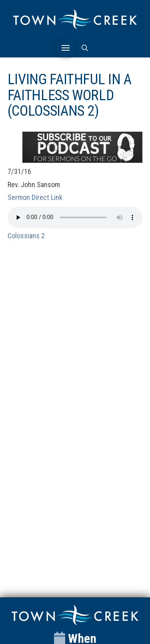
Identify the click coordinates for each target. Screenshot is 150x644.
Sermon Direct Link (35, 197)
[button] (66, 48)
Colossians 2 (26, 236)
